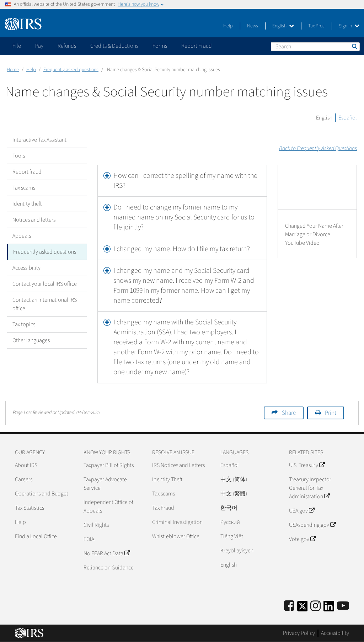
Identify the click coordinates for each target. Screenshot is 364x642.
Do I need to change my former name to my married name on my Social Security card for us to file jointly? (184, 217)
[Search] (315, 47)
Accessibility (26, 268)
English (283, 26)
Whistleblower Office (176, 536)
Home (13, 70)
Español (348, 118)
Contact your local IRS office (45, 284)
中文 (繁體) (234, 494)
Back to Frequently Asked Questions (318, 148)
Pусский (230, 522)
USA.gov (302, 511)
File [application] (17, 46)
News (253, 26)
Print (331, 413)
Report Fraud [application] (197, 46)
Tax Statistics (30, 508)
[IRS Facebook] (289, 606)
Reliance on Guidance (109, 568)
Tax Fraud (163, 508)
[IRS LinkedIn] (329, 608)
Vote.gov (302, 539)
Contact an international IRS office (45, 304)
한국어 (229, 508)
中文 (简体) (234, 479)
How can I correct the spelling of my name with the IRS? (185, 181)
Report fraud (27, 172)
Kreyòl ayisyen (237, 551)
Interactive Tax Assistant (39, 140)
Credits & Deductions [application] (114, 46)
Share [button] (289, 413)
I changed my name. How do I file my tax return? (182, 249)
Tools (19, 156)
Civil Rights (96, 525)
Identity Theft (167, 479)
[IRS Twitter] (303, 608)
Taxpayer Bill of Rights (109, 465)
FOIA (89, 539)
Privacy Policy (299, 633)
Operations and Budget (42, 494)
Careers (24, 479)
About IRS (26, 465)
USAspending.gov (312, 525)
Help (228, 26)
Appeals (22, 236)
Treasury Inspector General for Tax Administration (310, 488)
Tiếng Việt (232, 536)
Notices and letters (34, 220)
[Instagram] (315, 606)
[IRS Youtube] (343, 606)
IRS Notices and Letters (178, 465)
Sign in (349, 26)
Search (354, 46)
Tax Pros (316, 26)
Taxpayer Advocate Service (105, 484)
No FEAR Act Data (107, 553)
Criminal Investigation (177, 522)
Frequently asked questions (71, 70)
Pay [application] (39, 46)
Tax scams (24, 188)
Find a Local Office (36, 536)
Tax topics (24, 324)
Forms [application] (160, 46)
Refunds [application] (67, 46)
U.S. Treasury (307, 465)
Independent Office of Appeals (108, 506)
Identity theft (27, 204)
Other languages (31, 340)
